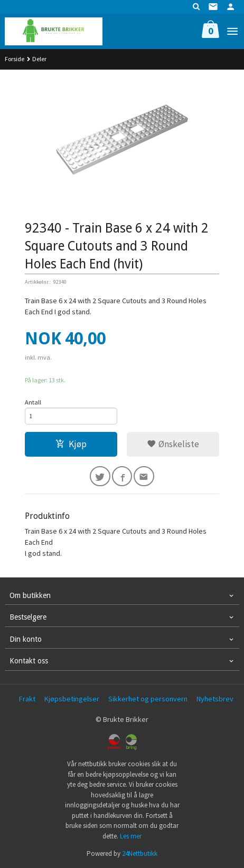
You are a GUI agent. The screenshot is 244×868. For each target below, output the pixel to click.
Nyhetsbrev (215, 699)
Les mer (131, 836)
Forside (15, 59)
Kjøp (71, 444)
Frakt (27, 699)
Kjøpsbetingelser (72, 699)
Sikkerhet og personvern (148, 699)
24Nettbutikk (140, 853)
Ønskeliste (173, 444)
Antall (33, 402)
